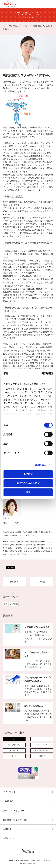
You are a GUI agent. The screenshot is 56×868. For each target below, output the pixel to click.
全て (14, 739)
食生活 (14, 756)
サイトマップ (9, 792)
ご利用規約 (8, 801)
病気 (5, 604)
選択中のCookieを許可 (28, 483)
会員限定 (42, 756)
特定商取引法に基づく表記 (16, 820)
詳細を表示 (41, 465)
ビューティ (14, 750)
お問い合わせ (9, 838)
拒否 (28, 492)
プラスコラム (14, 26)
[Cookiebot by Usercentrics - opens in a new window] (40, 374)
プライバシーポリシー (13, 811)
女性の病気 (14, 604)
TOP (5, 26)
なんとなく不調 (14, 745)
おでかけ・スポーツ (42, 750)
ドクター (26, 26)
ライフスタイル (42, 745)
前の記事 (14, 582)
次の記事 (42, 582)
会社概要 (7, 829)
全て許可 (28, 474)
